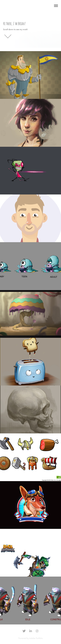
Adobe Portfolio (36, 638)
